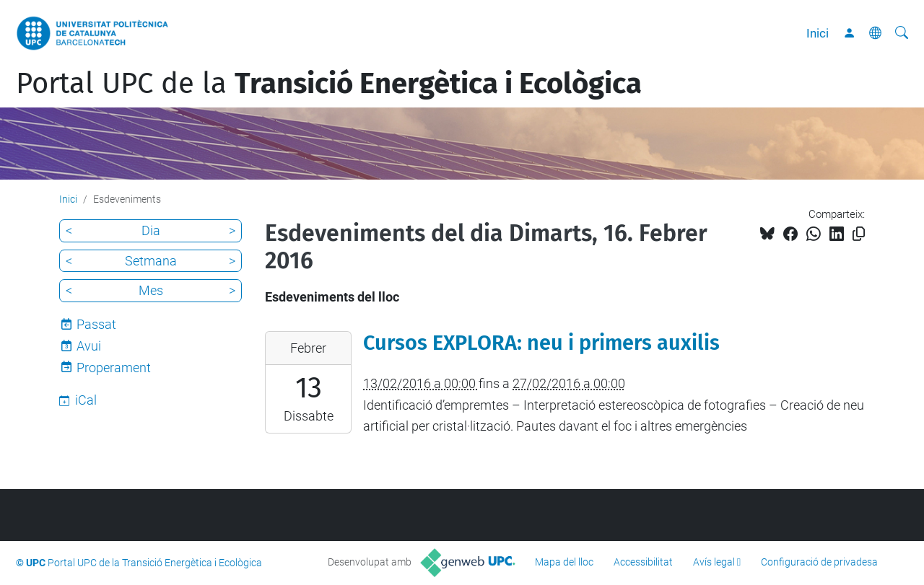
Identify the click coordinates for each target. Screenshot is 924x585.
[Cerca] (902, 33)
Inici (818, 33)
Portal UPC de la (329, 84)
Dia (151, 230)
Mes (151, 290)
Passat (96, 324)
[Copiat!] (859, 234)
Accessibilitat (643, 562)
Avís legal (714, 562)
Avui (89, 346)
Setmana (151, 261)
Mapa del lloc (564, 562)
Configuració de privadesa (819, 562)
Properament (114, 368)
